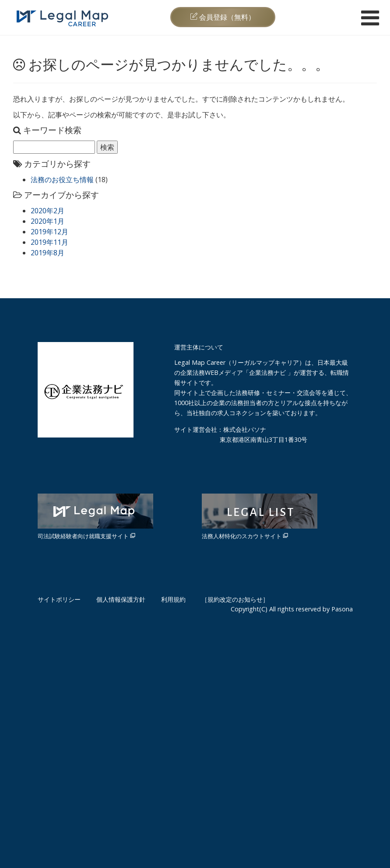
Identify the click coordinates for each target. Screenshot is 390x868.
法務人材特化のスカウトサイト (260, 517)
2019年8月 (47, 253)
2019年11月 (49, 242)
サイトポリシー (59, 599)
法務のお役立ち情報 (62, 180)
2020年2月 (47, 211)
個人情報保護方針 (121, 599)
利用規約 (173, 599)
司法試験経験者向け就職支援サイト (95, 517)
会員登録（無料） (223, 17)
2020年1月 (47, 221)
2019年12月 (49, 232)
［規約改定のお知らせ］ (235, 599)
